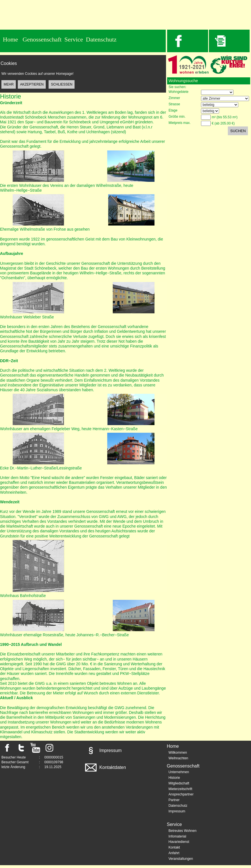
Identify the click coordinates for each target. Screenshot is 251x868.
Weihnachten (178, 758)
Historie (174, 778)
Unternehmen (179, 772)
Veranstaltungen (181, 859)
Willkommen (178, 753)
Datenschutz (101, 39)
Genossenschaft (42, 39)
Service (74, 39)
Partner (174, 800)
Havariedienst (179, 842)
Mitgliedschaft (179, 783)
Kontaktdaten (105, 767)
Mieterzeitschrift (180, 789)
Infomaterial (177, 836)
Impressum (103, 750)
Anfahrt (174, 853)
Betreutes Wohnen (183, 831)
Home (10, 39)
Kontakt (174, 847)
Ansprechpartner (181, 794)
